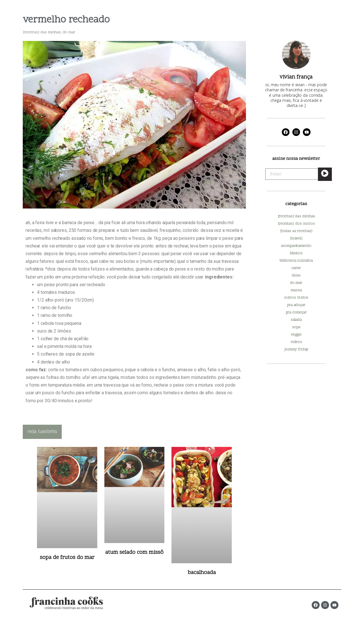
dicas (296, 276)
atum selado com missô (134, 553)
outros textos (296, 298)
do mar (69, 32)
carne (296, 268)
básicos (296, 253)
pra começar (296, 312)
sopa (296, 327)
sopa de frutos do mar (67, 558)
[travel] (296, 239)
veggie (296, 335)
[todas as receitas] (296, 231)
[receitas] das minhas (42, 32)
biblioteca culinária (296, 261)
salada (296, 320)
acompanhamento (296, 246)
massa (296, 290)
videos (296, 342)
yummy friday (296, 349)
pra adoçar (296, 305)
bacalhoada (202, 573)
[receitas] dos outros (296, 224)
